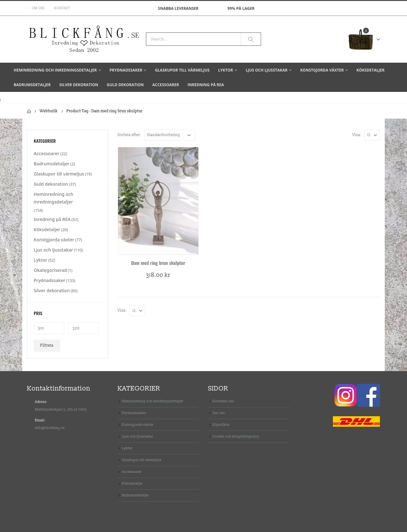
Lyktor (226, 70)
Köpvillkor (221, 425)
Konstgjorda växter (322, 70)
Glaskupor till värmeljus (182, 70)
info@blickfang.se (50, 428)
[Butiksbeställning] (169, 135)
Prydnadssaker (126, 70)
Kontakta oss (223, 401)
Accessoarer (166, 85)
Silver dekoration (79, 85)
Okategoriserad (50, 270)
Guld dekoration (125, 85)
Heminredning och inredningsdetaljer (55, 70)
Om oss (38, 8)
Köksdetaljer (370, 70)
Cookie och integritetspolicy (236, 436)
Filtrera (47, 345)
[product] (158, 201)
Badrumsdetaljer (32, 85)
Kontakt (62, 8)
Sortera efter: (129, 135)
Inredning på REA (206, 85)
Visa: (357, 135)
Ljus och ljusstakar (267, 70)
